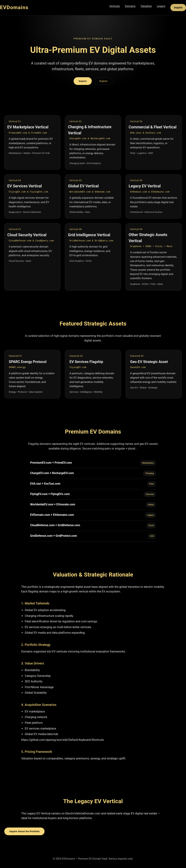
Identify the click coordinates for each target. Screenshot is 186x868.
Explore (104, 81)
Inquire (178, 8)
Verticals (115, 6)
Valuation (146, 6)
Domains (130, 6)
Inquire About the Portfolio (24, 831)
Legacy (161, 6)
